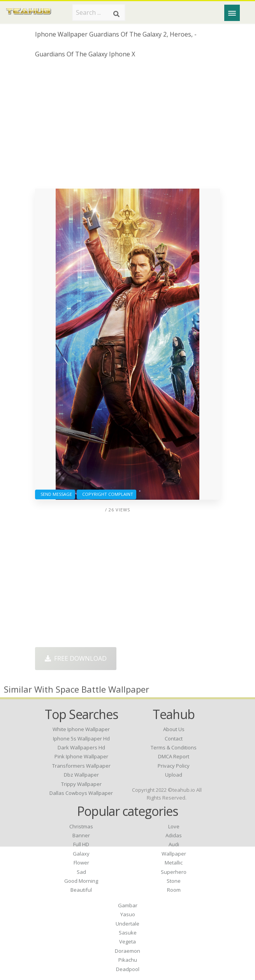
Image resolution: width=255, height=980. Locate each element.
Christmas (81, 826)
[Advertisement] (127, 126)
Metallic (174, 863)
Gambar (128, 905)
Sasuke (128, 933)
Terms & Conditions (174, 747)
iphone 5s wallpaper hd (81, 738)
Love (174, 826)
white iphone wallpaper (81, 729)
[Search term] (99, 12)
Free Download (76, 658)
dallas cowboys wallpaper (81, 793)
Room (174, 890)
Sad (81, 872)
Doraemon (127, 951)
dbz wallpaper (81, 775)
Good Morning (81, 881)
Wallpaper (174, 854)
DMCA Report (174, 756)
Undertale (127, 924)
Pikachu (128, 960)
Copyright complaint (106, 494)
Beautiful (81, 890)
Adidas (174, 835)
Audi (174, 844)
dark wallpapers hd (81, 747)
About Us (174, 729)
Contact (174, 738)
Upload (174, 775)
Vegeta (127, 941)
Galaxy (81, 854)
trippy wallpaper (81, 784)
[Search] (116, 14)
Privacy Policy (174, 766)
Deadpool (128, 969)
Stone (174, 881)
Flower (81, 863)
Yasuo (128, 914)
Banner (81, 835)
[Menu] (232, 13)
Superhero (174, 872)
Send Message (55, 494)
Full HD (81, 844)
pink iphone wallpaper (81, 756)
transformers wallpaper (81, 766)
